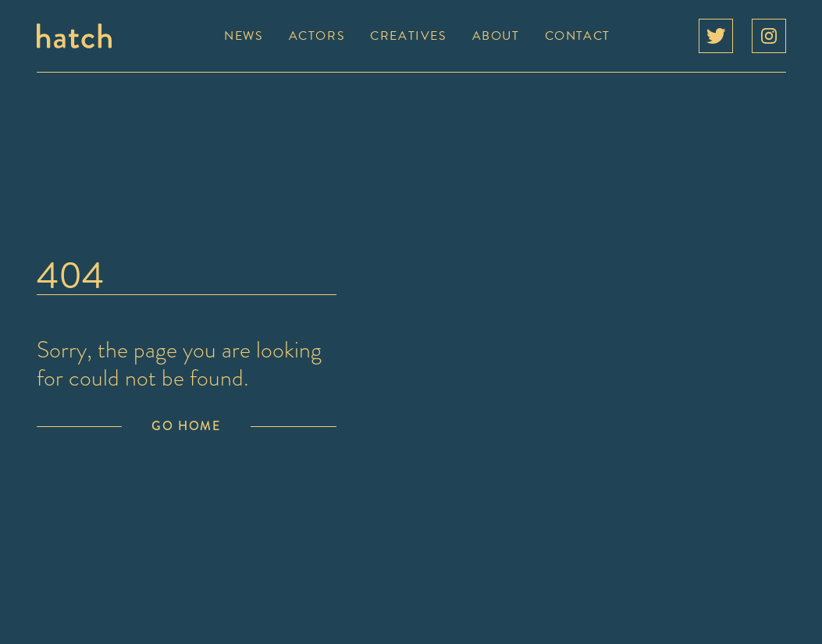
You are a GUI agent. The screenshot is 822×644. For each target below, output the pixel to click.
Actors (317, 36)
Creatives (408, 36)
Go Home (186, 426)
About (496, 36)
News (244, 36)
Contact (578, 36)
